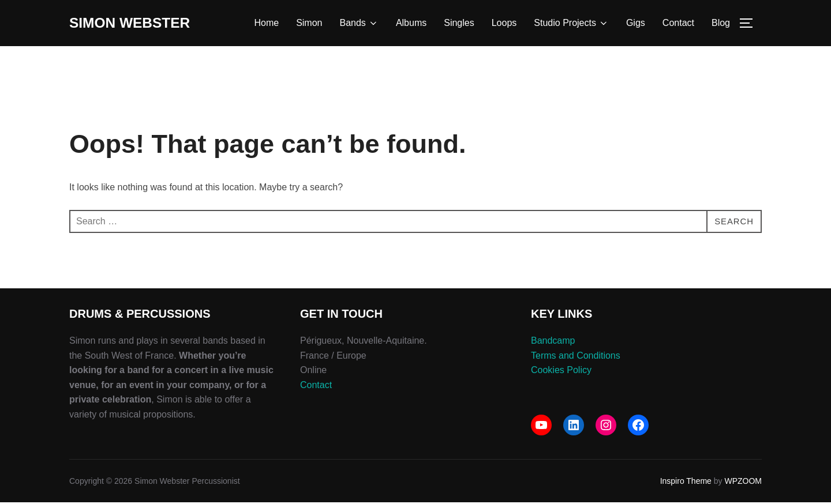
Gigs (636, 24)
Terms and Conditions (576, 357)
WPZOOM (743, 483)
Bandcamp (553, 342)
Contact (678, 24)
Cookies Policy (561, 372)
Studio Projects (571, 24)
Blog (721, 24)
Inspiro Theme (686, 483)
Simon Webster (133, 24)
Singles (459, 24)
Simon (309, 24)
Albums (411, 24)
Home (266, 24)
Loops (504, 24)
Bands (359, 24)
